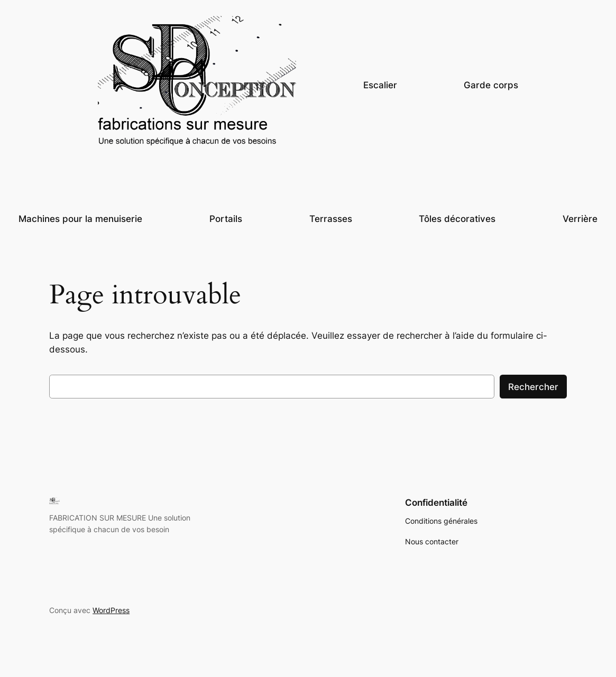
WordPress (111, 610)
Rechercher (533, 387)
